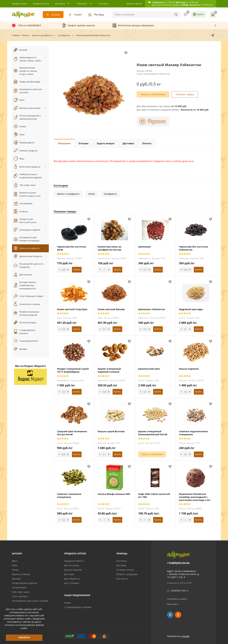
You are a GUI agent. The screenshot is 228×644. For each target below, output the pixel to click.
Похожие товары (185, 95)
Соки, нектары (20, 596)
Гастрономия (19, 587)
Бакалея (16, 579)
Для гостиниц (72, 565)
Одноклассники (178, 615)
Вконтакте (170, 615)
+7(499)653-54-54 (178, 563)
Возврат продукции (127, 574)
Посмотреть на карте (177, 599)
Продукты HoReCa (74, 561)
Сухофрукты (110, 194)
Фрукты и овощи (21, 574)
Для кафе (69, 574)
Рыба (15, 565)
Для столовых (72, 583)
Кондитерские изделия (24, 583)
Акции (68, 603)
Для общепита (72, 579)
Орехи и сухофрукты (68, 194)
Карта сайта (173, 604)
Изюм (92, 194)
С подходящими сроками (78, 607)
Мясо (15, 561)
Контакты (122, 561)
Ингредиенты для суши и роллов (30, 601)
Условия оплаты (125, 570)
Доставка (121, 565)
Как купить (122, 579)
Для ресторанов (73, 570)
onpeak (185, 636)
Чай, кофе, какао (21, 592)
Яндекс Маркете (35, 366)
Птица (15, 570)
